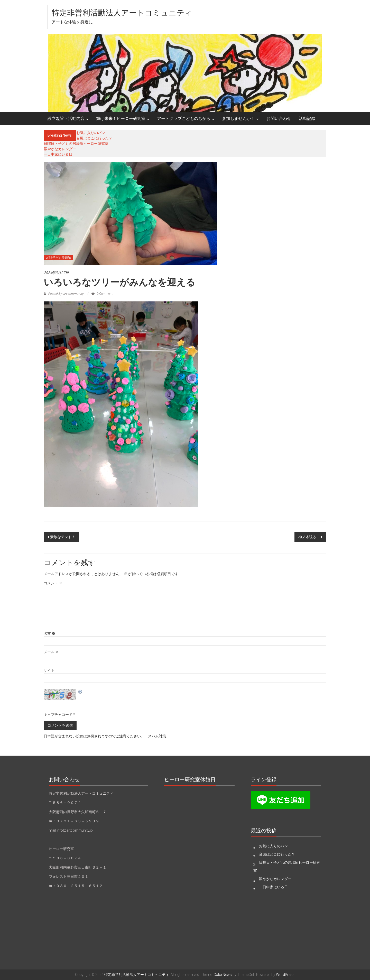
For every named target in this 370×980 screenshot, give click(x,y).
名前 (49, 633)
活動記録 (307, 118)
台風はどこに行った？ (94, 138)
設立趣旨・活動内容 (66, 118)
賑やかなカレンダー (60, 149)
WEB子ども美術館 (58, 258)
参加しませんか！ (238, 118)
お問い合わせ (279, 118)
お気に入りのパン (91, 133)
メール (51, 652)
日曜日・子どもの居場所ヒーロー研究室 (76, 144)
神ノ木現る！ (309, 537)
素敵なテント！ (63, 537)
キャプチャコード (58, 715)
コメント (53, 583)
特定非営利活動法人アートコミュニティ (122, 13)
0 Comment (102, 294)
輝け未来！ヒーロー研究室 (121, 118)
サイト (49, 670)
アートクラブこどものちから (184, 118)
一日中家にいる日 (58, 154)
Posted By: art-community (66, 294)
